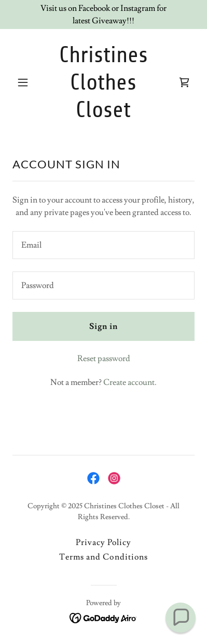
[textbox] (103, 245)
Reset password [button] (104, 359)
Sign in (103, 326)
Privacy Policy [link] (103, 542)
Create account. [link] (130, 382)
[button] (26, 82)
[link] (104, 115)
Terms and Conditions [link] (103, 557)
